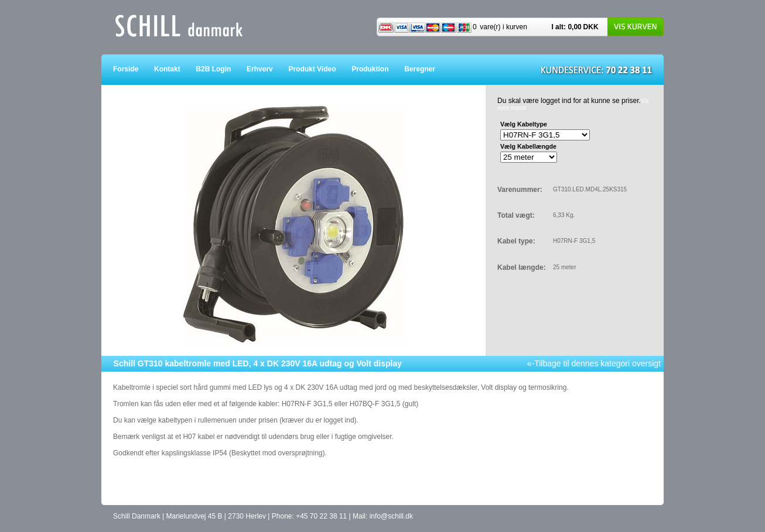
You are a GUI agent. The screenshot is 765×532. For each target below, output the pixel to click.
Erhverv (267, 69)
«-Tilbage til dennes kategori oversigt (594, 363)
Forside (134, 69)
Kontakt (175, 69)
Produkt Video (320, 69)
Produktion (378, 69)
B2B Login (221, 69)
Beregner (427, 69)
